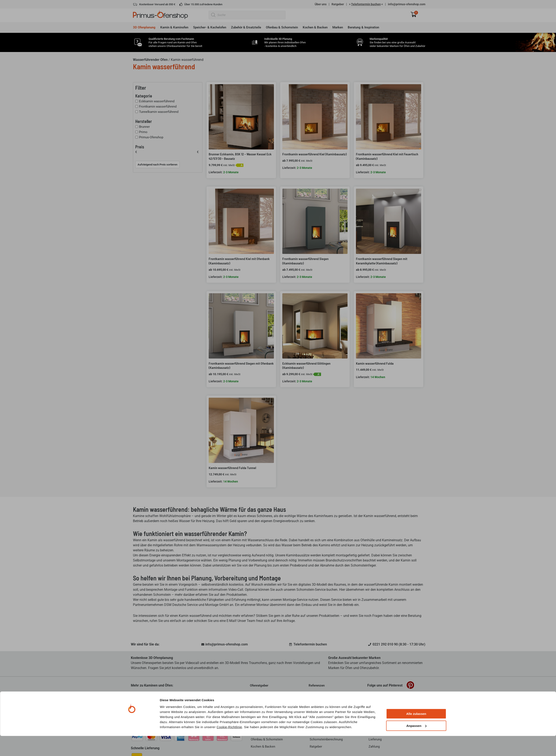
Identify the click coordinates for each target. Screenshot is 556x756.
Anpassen (416, 444)
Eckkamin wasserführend (157, 101)
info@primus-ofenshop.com (407, 4)
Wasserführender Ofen (150, 60)
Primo (143, 132)
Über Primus (140, 701)
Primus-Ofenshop (151, 137)
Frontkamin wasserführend (158, 107)
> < (366, 4)
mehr (219, 719)
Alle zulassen (416, 432)
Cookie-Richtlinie (229, 446)
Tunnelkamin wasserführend (159, 112)
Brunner (144, 127)
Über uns (321, 4)
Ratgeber (338, 4)
